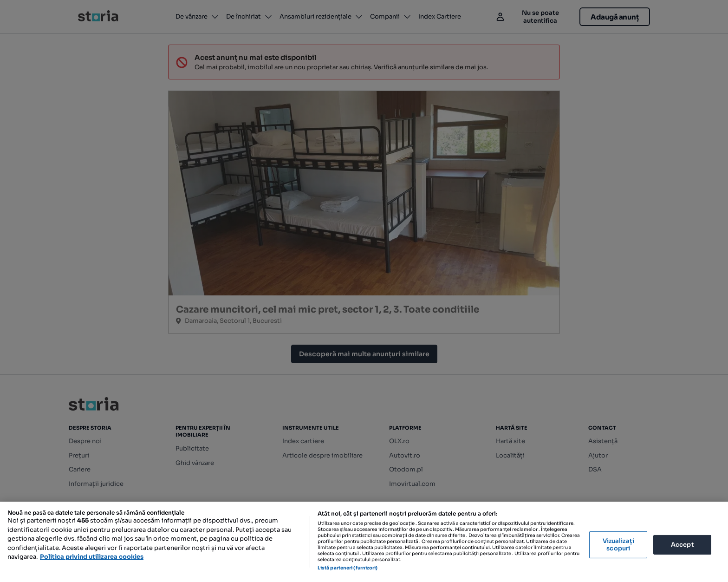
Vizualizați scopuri (618, 545)
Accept (682, 545)
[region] (364, 542)
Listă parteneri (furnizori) (348, 568)
